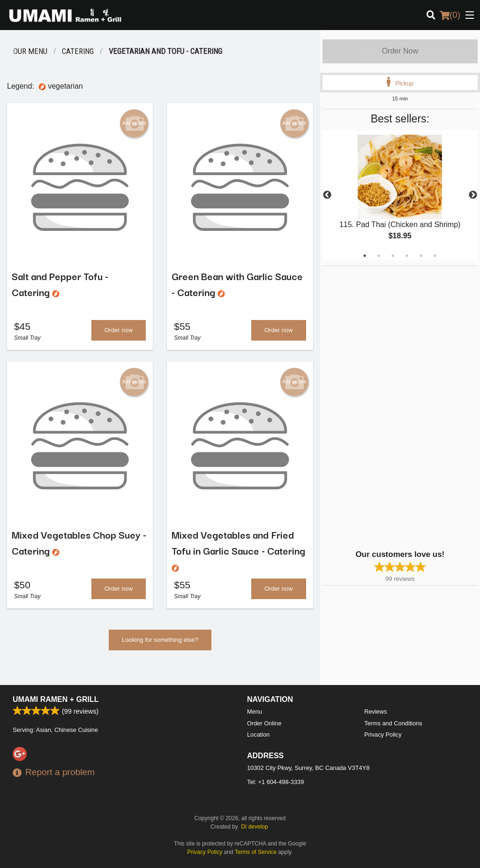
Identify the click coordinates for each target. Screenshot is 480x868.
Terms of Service (256, 852)
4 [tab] (407, 256)
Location (258, 735)
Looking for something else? (160, 642)
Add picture (134, 123)
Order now (119, 331)
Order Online (264, 723)
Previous (327, 195)
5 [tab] (421, 256)
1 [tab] (365, 256)
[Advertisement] (381, 407)
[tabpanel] (400, 195)
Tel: (275, 782)
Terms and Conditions (393, 723)
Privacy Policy (383, 735)
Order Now (400, 51)
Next (473, 195)
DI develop (254, 827)
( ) (450, 15)
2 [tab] (379, 256)
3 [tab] (393, 256)
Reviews (375, 712)
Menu (255, 712)
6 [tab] (435, 256)
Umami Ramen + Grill (56, 699)
